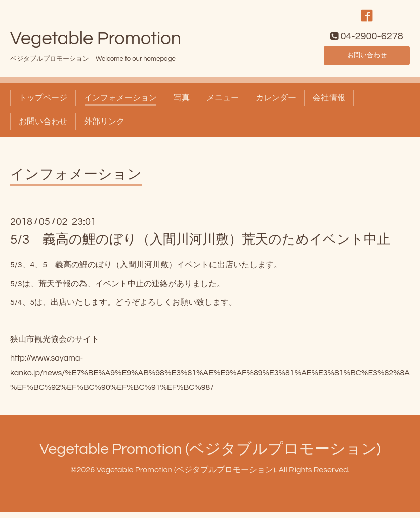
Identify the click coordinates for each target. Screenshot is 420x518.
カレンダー (276, 103)
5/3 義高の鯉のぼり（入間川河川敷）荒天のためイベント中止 (200, 245)
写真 (182, 103)
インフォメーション (120, 103)
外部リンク (104, 127)
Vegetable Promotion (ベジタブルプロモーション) (210, 454)
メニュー (223, 103)
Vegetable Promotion (96, 44)
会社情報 (329, 103)
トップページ (43, 103)
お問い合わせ (367, 59)
